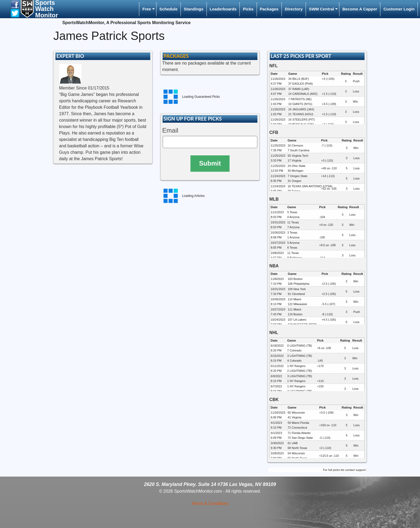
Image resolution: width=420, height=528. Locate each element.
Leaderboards (223, 9)
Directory (294, 9)
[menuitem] (148, 9)
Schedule (168, 9)
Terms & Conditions (210, 503)
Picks (248, 9)
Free (147, 9)
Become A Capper (360, 9)
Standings (194, 9)
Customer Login (399, 9)
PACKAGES (176, 56)
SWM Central (321, 9)
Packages (269, 9)
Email (170, 130)
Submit (210, 163)
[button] (15, 4)
